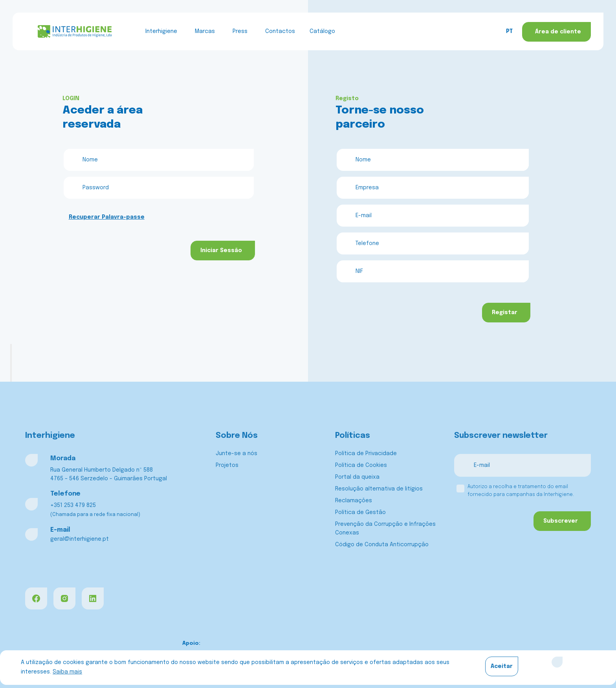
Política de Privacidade (366, 454)
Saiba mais (67, 672)
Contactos (280, 31)
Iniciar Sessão (221, 251)
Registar (505, 313)
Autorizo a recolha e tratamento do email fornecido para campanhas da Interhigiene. (521, 491)
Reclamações (354, 501)
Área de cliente (558, 32)
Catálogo (322, 31)
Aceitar (502, 666)
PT (509, 31)
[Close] (557, 662)
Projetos (227, 465)
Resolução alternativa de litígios (379, 489)
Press (240, 31)
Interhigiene (161, 31)
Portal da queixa (357, 477)
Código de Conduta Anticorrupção (382, 545)
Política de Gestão (360, 512)
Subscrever (561, 521)
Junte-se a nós (236, 454)
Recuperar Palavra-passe (107, 217)
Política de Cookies (361, 465)
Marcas (205, 31)
